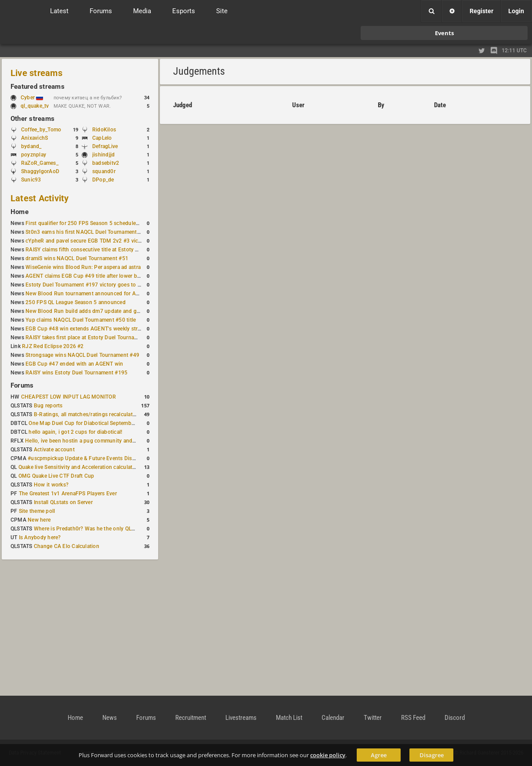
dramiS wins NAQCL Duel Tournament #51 (77, 258)
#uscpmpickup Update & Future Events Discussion (89, 458)
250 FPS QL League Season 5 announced (76, 302)
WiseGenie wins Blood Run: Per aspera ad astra (83, 267)
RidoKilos (104, 130)
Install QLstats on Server (63, 502)
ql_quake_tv (35, 106)
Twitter (373, 718)
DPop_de (103, 180)
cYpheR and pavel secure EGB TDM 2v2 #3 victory (87, 241)
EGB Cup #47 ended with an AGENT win (74, 364)
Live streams (36, 73)
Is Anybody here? (40, 537)
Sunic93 (31, 180)
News (110, 718)
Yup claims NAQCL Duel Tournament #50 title (81, 320)
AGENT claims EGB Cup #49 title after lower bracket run (93, 276)
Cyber (32, 98)
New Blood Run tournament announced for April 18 (88, 294)
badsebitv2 (106, 163)
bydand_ (31, 146)
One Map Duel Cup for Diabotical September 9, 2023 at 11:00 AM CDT (114, 423)
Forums (22, 385)
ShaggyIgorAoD (40, 171)
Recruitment (191, 718)
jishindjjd (103, 155)
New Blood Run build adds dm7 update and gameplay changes (102, 311)
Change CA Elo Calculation (67, 546)
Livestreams (241, 718)
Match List (289, 718)
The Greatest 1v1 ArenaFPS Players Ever (68, 494)
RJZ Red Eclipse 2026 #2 (53, 346)
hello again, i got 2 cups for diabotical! (75, 432)
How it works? (51, 485)
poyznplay (34, 155)
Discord (455, 718)
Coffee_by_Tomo (41, 130)
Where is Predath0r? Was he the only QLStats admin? (98, 529)
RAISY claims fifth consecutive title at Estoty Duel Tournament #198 (108, 250)
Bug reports (48, 406)
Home (20, 212)
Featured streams (38, 87)
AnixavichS (34, 138)
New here (39, 520)
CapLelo (102, 138)
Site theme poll (37, 511)
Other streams (33, 119)
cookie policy (328, 755)
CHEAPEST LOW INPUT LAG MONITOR (69, 397)
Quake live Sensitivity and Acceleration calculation (79, 467)
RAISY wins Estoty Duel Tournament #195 (76, 373)
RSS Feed (413, 718)
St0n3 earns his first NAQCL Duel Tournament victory (90, 232)
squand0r (104, 171)
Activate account (54, 450)
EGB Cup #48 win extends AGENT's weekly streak (86, 329)
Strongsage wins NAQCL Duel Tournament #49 (82, 355)
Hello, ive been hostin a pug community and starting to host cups (105, 441)
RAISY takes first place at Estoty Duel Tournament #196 (93, 338)
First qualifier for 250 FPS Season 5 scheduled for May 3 (94, 223)
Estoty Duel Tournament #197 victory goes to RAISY (89, 285)
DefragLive (105, 146)
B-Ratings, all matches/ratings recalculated (86, 414)
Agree (379, 755)
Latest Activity (40, 198)
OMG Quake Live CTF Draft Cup (56, 476)
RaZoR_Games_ (40, 163)
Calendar (333, 718)
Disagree (432, 755)
